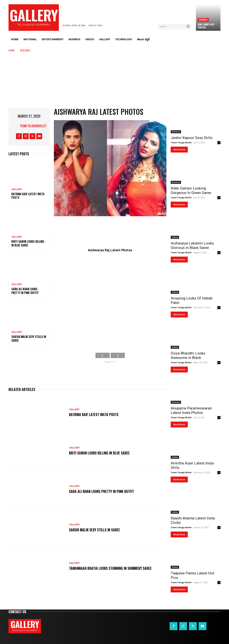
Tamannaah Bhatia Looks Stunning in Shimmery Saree (111, 568)
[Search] (188, 27)
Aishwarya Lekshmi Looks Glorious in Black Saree (192, 245)
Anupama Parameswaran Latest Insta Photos (191, 410)
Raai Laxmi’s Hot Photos (206, 26)
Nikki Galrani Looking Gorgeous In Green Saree (191, 190)
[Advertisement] (114, 79)
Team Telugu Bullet (181, 142)
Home (12, 50)
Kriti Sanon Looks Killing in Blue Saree (28, 243)
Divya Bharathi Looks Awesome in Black (188, 355)
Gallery (17, 189)
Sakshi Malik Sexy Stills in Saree (29, 339)
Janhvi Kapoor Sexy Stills (192, 138)
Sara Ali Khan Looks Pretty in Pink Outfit (25, 291)
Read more (179, 150)
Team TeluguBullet (33, 126)
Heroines (203, 20)
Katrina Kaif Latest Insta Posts (28, 196)
